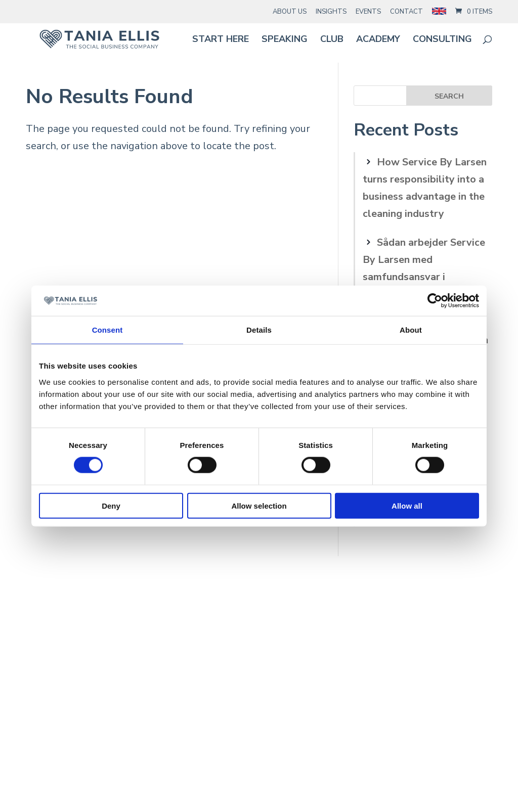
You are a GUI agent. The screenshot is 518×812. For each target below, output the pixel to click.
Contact (406, 12)
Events (368, 12)
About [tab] (411, 330)
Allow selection (259, 505)
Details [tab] (259, 330)
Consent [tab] (107, 330)
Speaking (285, 40)
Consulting (442, 40)
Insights (331, 12)
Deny (111, 505)
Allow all (407, 505)
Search (449, 96)
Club (332, 40)
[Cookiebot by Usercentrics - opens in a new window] (435, 301)
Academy (378, 40)
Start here (221, 40)
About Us (290, 12)
